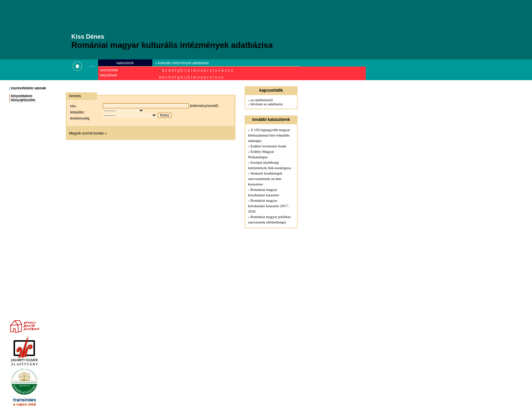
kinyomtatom (22, 96)
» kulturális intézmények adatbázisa (182, 63)
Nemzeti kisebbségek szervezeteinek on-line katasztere (265, 179)
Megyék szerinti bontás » (88, 133)
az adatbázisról (262, 100)
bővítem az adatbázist (267, 104)
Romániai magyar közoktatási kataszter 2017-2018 (268, 206)
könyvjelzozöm (23, 100)
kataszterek (125, 63)
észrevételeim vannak (29, 88)
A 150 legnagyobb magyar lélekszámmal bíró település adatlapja (269, 135)
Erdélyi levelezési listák (268, 146)
